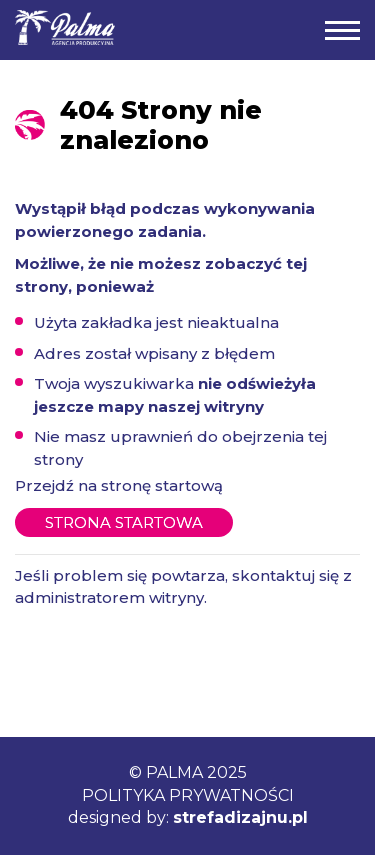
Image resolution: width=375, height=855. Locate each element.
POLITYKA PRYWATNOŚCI (188, 795)
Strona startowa (124, 522)
